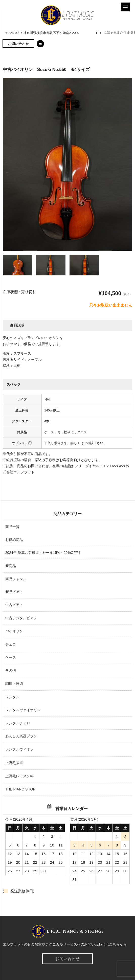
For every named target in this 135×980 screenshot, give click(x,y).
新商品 (11, 566)
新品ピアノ (14, 592)
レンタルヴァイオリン (23, 710)
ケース (11, 657)
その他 (11, 670)
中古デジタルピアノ (21, 618)
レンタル (12, 697)
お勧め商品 (14, 540)
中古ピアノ (14, 605)
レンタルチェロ (18, 723)
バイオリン (14, 631)
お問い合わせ (18, 44)
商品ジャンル (16, 579)
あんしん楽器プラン (21, 736)
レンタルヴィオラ (19, 749)
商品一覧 (12, 527)
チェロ (11, 644)
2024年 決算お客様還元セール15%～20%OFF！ (43, 553)
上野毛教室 (14, 763)
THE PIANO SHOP (20, 789)
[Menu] (125, 7)
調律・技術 (14, 684)
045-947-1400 (119, 32)
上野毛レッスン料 (19, 776)
